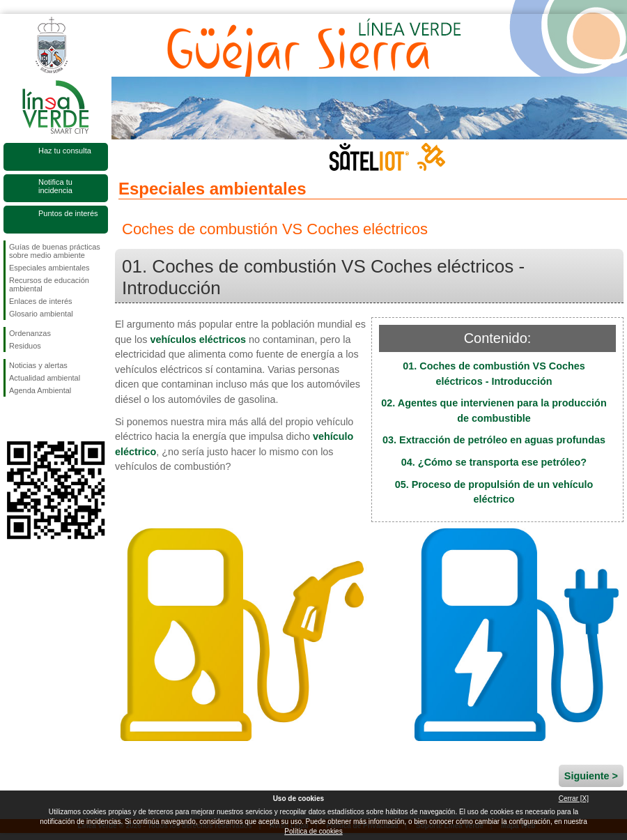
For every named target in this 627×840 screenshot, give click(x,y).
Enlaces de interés (41, 301)
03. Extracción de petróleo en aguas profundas (494, 440)
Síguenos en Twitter (35, 419)
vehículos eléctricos (198, 339)
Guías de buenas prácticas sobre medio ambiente (55, 251)
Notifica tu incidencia (55, 186)
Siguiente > (591, 776)
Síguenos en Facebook (12, 419)
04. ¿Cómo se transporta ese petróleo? (494, 462)
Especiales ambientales (49, 268)
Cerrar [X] (574, 799)
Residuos (25, 346)
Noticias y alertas (38, 365)
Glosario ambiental (41, 314)
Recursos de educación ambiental (49, 284)
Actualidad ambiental (45, 378)
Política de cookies (313, 831)
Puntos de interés (68, 213)
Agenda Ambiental (40, 390)
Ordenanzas (30, 333)
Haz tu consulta (65, 151)
